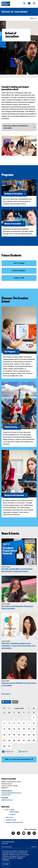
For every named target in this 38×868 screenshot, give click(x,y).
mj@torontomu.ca (7, 800)
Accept (6, 864)
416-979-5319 (6, 795)
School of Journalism (15, 12)
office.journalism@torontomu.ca (11, 793)
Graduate (13, 814)
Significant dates (11, 820)
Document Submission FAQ (14, 822)
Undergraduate (14, 812)
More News (6, 694)
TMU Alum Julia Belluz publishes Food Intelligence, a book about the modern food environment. (18, 646)
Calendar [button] (6, 702)
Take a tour (9, 817)
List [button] (15, 702)
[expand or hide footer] (35, 842)
